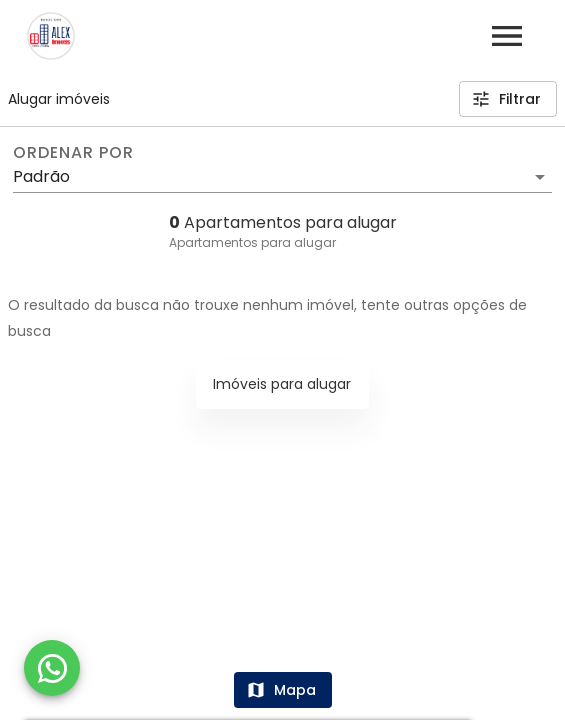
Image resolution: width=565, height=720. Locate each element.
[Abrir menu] (507, 36)
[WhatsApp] (52, 668)
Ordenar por (73, 153)
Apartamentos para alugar (252, 242)
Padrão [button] (41, 176)
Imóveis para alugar (282, 384)
